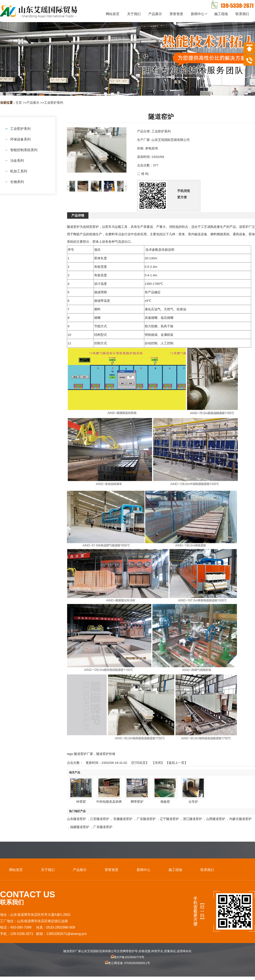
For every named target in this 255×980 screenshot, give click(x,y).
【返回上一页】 (176, 763)
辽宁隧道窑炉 (169, 819)
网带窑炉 (137, 802)
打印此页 (139, 763)
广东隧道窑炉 (146, 819)
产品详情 (78, 215)
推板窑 (165, 802)
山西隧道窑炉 (216, 819)
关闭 (158, 763)
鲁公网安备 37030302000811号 (127, 967)
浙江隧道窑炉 (193, 819)
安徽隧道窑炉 (123, 819)
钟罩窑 (81, 802)
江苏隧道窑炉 (100, 819)
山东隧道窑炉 (76, 819)
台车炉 (193, 802)
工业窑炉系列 (54, 103)
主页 (19, 103)
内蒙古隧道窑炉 (240, 819)
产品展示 (33, 103)
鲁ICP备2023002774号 (127, 957)
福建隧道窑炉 (80, 827)
